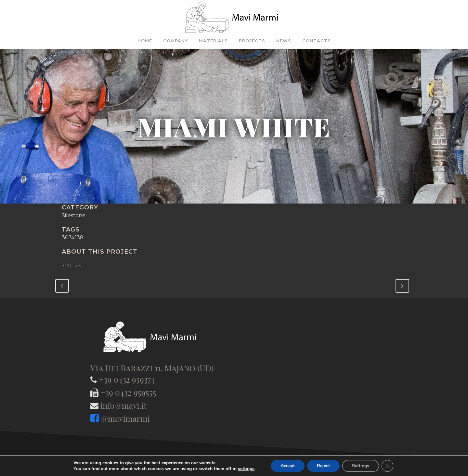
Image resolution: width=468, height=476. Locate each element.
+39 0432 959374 (127, 379)
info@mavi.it (123, 405)
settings (246, 469)
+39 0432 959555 (128, 392)
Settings (361, 466)
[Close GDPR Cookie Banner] (387, 466)
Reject (323, 466)
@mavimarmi (125, 418)
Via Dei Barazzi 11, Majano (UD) (152, 368)
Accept (288, 466)
